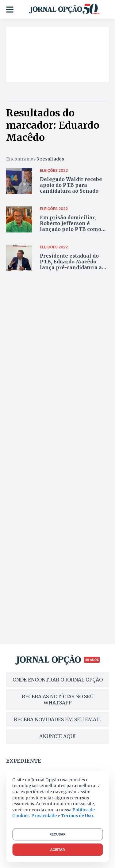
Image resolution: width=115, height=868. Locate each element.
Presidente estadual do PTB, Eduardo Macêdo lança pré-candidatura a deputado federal (71, 265)
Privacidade (44, 816)
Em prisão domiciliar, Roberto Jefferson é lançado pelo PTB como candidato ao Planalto (71, 226)
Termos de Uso (77, 816)
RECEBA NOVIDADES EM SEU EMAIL (57, 719)
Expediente (24, 761)
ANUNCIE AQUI (57, 736)
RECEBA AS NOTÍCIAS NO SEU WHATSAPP (58, 700)
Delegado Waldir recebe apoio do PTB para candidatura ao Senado (71, 185)
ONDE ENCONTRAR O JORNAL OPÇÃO (58, 680)
